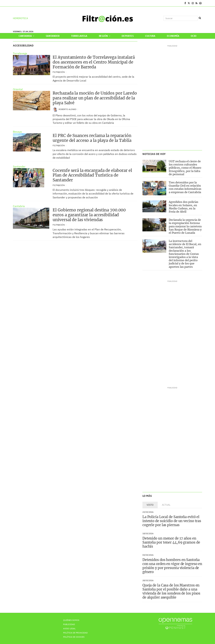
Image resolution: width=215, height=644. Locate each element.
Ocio (194, 36)
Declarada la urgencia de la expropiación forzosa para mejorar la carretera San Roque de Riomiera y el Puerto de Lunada (185, 226)
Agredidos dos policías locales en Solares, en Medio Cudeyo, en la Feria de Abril (183, 207)
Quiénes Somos (71, 620)
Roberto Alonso (68, 109)
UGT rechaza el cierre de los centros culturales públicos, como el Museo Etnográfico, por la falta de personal (185, 168)
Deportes (128, 36)
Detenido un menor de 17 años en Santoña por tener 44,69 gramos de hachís (171, 542)
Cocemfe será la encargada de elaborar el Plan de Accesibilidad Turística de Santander (92, 175)
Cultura (150, 36)
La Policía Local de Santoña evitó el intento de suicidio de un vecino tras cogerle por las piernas (172, 521)
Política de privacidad (75, 633)
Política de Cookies (74, 637)
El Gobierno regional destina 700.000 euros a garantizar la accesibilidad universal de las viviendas (89, 215)
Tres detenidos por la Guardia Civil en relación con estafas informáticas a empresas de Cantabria (185, 187)
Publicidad (69, 624)
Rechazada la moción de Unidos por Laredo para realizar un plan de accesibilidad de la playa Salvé (95, 98)
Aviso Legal (69, 628)
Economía (173, 36)
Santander (53, 36)
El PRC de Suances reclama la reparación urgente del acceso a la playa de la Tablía (92, 138)
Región (105, 36)
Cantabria (26, 36)
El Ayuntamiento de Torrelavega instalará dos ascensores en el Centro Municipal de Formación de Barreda (94, 62)
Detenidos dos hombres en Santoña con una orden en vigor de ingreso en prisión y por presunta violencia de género (172, 566)
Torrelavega (79, 36)
